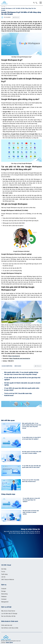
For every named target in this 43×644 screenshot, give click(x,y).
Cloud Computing (7, 366)
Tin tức (3, 6)
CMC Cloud (18, 366)
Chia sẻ (16, 17)
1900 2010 (9, 643)
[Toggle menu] (41, 3)
